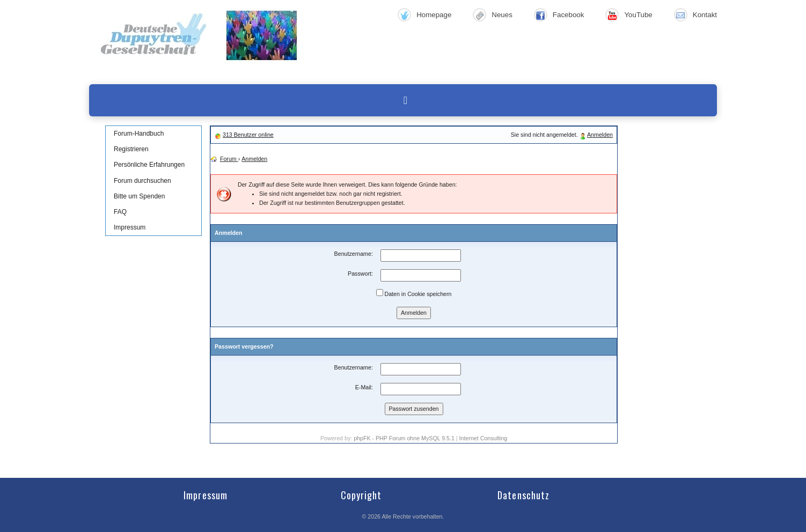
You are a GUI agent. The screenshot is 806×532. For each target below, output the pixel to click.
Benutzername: (354, 254)
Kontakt (705, 15)
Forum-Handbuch (139, 134)
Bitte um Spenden (139, 196)
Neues (502, 15)
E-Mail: (364, 387)
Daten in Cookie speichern (414, 293)
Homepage (434, 15)
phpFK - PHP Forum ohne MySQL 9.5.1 (404, 438)
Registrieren (131, 149)
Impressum (130, 227)
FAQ (120, 212)
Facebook (569, 15)
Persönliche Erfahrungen (149, 165)
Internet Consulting (483, 438)
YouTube (638, 15)
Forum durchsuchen (142, 181)
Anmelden (600, 135)
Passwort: (360, 274)
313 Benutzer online (248, 135)
